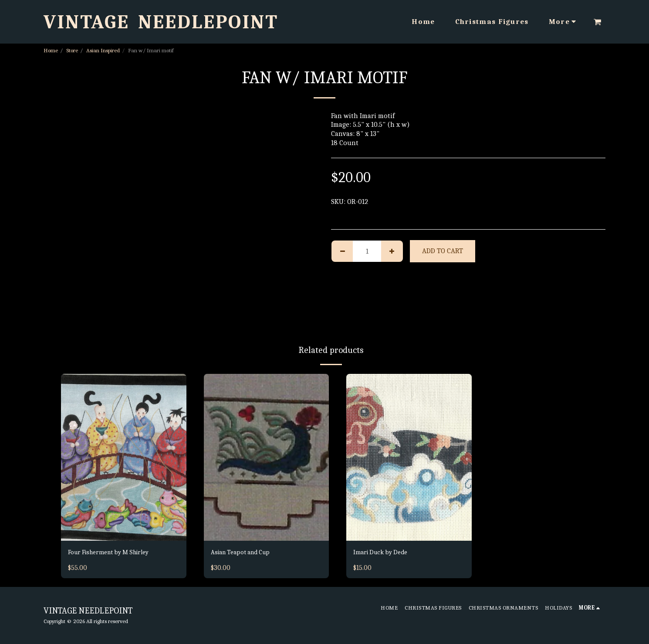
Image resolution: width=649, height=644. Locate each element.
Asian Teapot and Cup (245, 553)
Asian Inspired (103, 50)
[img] (124, 457)
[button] (597, 22)
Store (72, 50)
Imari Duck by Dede (384, 553)
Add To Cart (443, 251)
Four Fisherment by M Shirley (114, 553)
